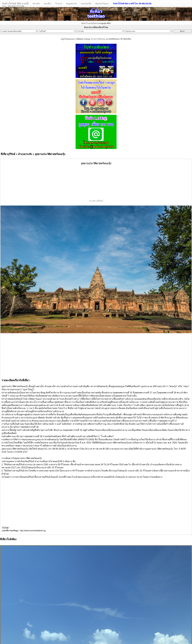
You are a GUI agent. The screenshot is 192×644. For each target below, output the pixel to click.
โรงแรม (59, 4)
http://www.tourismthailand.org (33, 531)
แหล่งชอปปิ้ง (86, 4)
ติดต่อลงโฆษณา (102, 4)
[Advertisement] (96, 182)
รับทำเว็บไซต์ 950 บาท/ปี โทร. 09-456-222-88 (132, 4)
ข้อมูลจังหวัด (71, 4)
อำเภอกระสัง (25, 154)
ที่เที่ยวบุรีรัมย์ (8, 154)
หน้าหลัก (36, 4)
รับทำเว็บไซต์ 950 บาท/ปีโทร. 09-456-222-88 (15, 5)
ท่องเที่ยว (48, 4)
